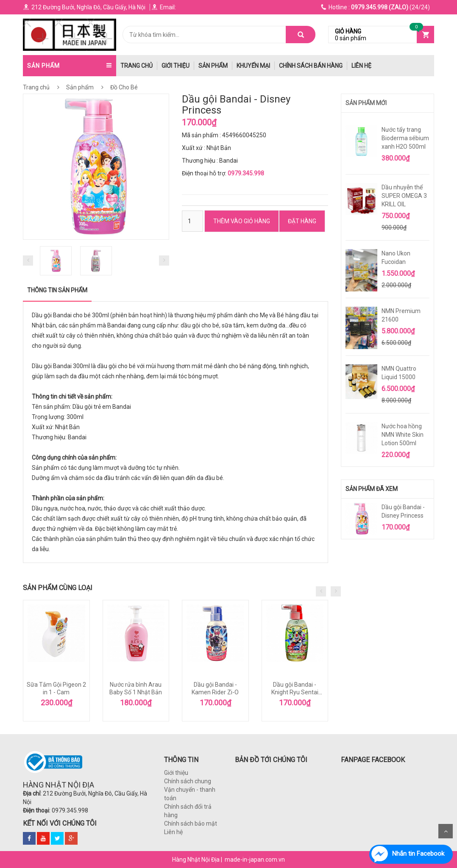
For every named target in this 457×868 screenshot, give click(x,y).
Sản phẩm (213, 66)
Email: (164, 7)
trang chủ (137, 66)
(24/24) (375, 7)
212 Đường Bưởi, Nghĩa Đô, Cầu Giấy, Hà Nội (84, 7)
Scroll (446, 831)
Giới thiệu (176, 66)
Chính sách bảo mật (191, 824)
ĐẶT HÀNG (302, 221)
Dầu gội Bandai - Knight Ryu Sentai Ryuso (295, 692)
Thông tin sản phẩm (57, 290)
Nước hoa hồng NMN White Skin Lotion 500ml (403, 435)
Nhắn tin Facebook (418, 854)
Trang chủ (36, 87)
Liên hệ (361, 66)
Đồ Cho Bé (123, 87)
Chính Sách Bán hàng (311, 66)
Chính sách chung (188, 781)
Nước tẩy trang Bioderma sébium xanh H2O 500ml (405, 138)
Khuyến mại (253, 66)
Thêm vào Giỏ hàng (242, 221)
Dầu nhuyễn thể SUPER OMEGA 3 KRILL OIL (404, 196)
